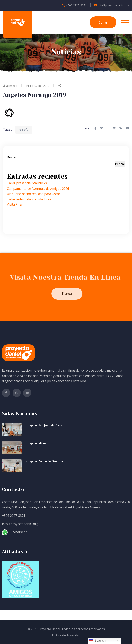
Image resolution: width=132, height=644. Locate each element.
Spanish (97, 641)
